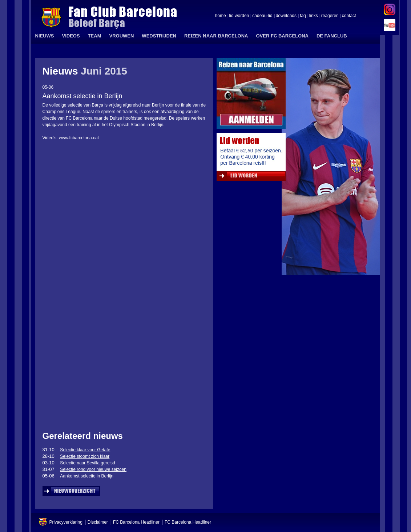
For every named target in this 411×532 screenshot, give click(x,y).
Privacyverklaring (66, 522)
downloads (286, 16)
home (221, 16)
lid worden (239, 16)
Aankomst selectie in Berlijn (87, 476)
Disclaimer (98, 522)
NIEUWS (45, 36)
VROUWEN (121, 36)
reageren (330, 16)
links (314, 16)
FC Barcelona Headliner (136, 522)
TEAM (95, 36)
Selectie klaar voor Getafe (85, 450)
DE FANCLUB (332, 36)
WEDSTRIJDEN (159, 36)
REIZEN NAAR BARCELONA (216, 36)
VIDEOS (71, 36)
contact (349, 16)
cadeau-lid (262, 16)
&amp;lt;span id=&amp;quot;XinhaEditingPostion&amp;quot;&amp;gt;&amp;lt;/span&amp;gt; (120, 210)
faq (303, 16)
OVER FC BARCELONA (282, 36)
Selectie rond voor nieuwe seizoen (93, 469)
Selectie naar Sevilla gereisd (87, 463)
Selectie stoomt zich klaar (85, 456)
